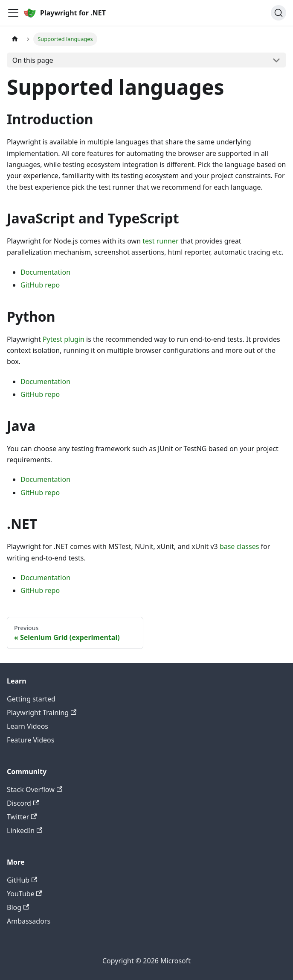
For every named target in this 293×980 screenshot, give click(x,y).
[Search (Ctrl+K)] (278, 13)
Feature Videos (30, 740)
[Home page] (15, 39)
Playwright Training (42, 713)
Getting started (31, 699)
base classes (239, 546)
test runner (160, 241)
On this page (33, 60)
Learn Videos (28, 726)
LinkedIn (25, 830)
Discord (23, 803)
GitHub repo (40, 285)
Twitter (22, 817)
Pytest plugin (64, 339)
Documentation (45, 272)
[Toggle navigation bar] (13, 13)
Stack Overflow (35, 789)
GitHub (22, 880)
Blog (18, 907)
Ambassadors (29, 921)
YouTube (25, 894)
